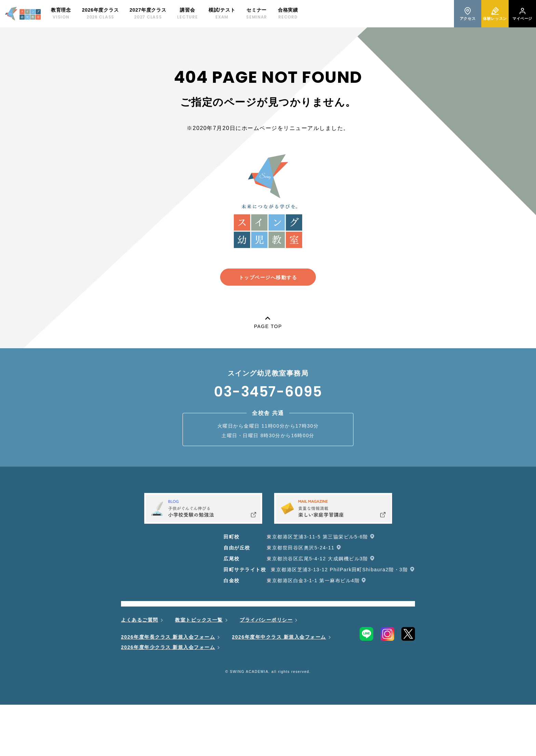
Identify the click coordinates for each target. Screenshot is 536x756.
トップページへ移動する (268, 277)
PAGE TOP (268, 321)
